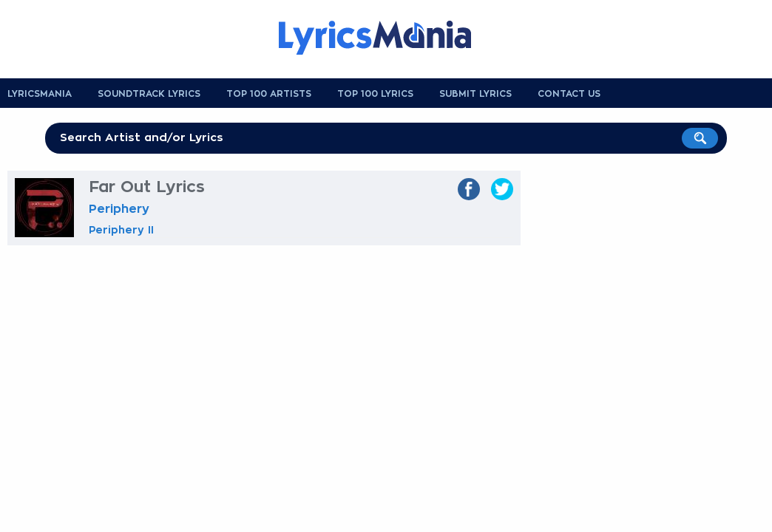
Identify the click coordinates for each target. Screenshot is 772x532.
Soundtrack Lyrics (149, 94)
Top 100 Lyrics (375, 94)
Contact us (569, 94)
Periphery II (121, 230)
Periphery (119, 209)
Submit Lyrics (475, 94)
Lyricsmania (40, 94)
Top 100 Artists (269, 94)
